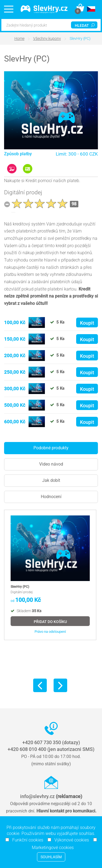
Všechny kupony (47, 38)
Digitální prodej (23, 192)
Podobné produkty (51, 448)
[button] (91, 9)
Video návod (51, 464)
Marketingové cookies (51, 848)
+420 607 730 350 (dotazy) (51, 742)
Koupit (87, 323)
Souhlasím (51, 857)
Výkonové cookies (70, 840)
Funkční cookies (26, 840)
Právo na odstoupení (50, 632)
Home (19, 38)
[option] (50, 575)
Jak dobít (51, 480)
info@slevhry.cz (51, 796)
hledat (85, 25)
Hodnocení (51, 497)
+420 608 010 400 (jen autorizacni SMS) (51, 749)
